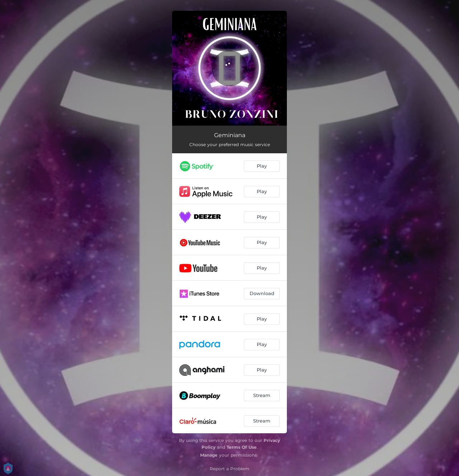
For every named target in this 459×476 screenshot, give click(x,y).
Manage (209, 455)
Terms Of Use (242, 447)
